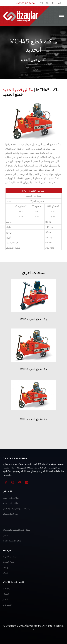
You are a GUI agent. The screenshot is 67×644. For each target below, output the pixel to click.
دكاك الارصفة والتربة (12, 541)
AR (60, 3)
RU (54, 3)
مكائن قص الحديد (18, 90)
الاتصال (6, 573)
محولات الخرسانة (10, 514)
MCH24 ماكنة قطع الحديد (33, 319)
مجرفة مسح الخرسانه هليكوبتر (16, 509)
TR (42, 3)
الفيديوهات (7, 605)
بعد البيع (6, 589)
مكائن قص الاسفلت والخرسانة (16, 530)
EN (48, 3)
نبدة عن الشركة (10, 556)
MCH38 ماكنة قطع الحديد (33, 369)
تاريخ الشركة (8, 562)
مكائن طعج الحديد (11, 498)
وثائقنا (5, 567)
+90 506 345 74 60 (25, 3)
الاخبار (5, 599)
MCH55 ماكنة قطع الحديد (33, 419)
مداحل (5, 535)
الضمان (6, 594)
